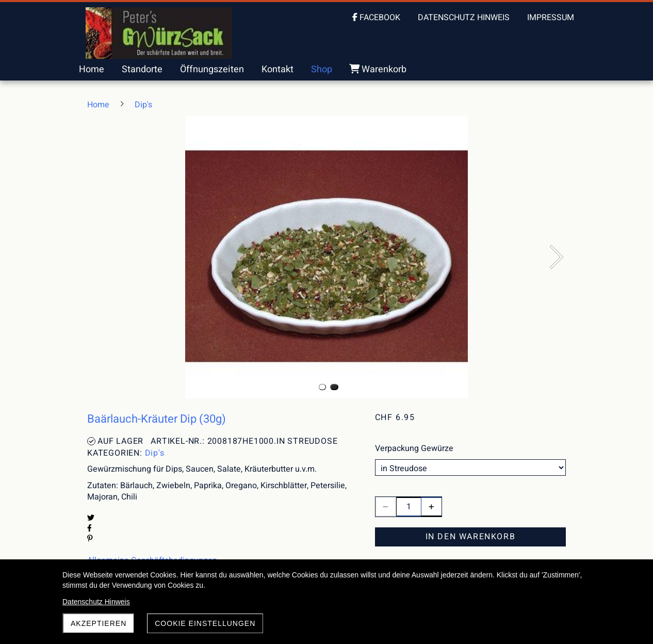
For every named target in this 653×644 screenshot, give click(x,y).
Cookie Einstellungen (205, 623)
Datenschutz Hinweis (96, 602)
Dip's (155, 453)
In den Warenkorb (471, 537)
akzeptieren (99, 623)
